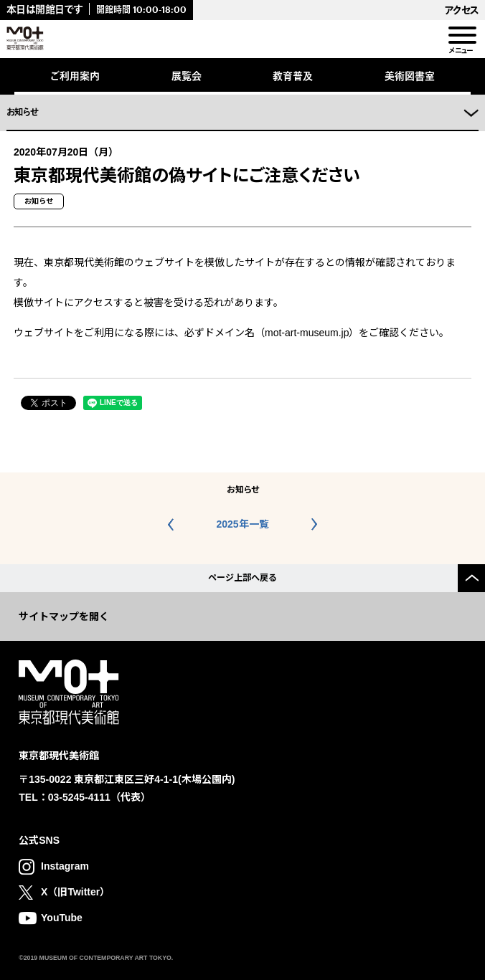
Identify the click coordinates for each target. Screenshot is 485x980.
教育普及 (293, 76)
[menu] (461, 35)
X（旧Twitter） (75, 892)
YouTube (62, 918)
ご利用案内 (75, 76)
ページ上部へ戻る (242, 578)
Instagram (65, 866)
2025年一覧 (242, 524)
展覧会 (187, 76)
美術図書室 (410, 76)
